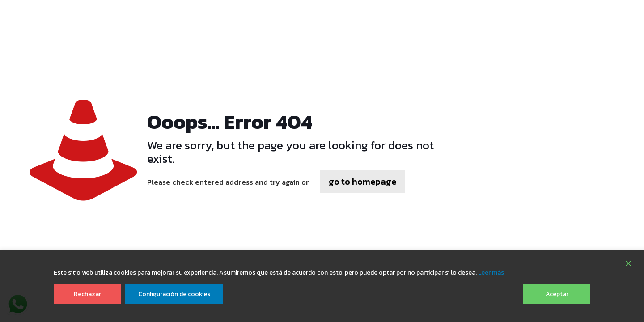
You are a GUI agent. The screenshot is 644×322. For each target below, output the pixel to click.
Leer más (491, 273)
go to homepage (362, 182)
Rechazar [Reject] (87, 294)
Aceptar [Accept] (557, 294)
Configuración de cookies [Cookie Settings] (174, 294)
